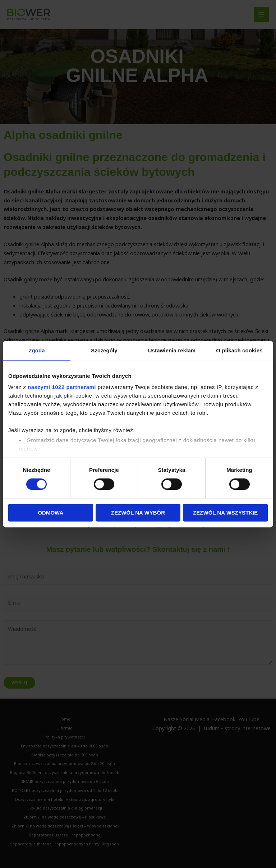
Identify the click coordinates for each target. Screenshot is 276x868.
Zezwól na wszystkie (225, 513)
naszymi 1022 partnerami (62, 387)
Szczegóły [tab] (104, 350)
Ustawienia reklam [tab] (172, 350)
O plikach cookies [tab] (239, 350)
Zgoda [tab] (37, 350)
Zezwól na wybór (138, 513)
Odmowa (50, 513)
